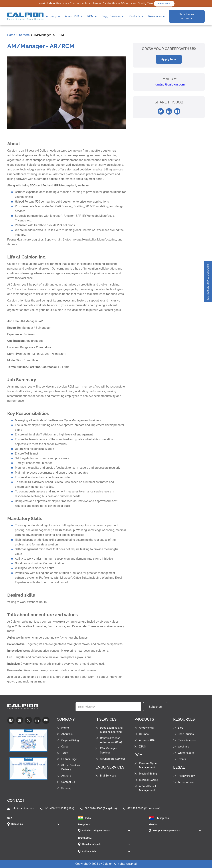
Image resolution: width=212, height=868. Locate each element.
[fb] (11, 720)
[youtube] (46, 720)
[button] (54, 16)
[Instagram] (20, 720)
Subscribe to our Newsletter (208, 281)
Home (11, 35)
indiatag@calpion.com (169, 84)
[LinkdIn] (37, 720)
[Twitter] (28, 720)
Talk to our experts (187, 16)
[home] (25, 16)
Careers (24, 35)
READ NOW (164, 4)
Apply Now (169, 59)
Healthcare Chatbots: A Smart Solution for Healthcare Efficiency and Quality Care (95, 3)
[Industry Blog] (28, 740)
